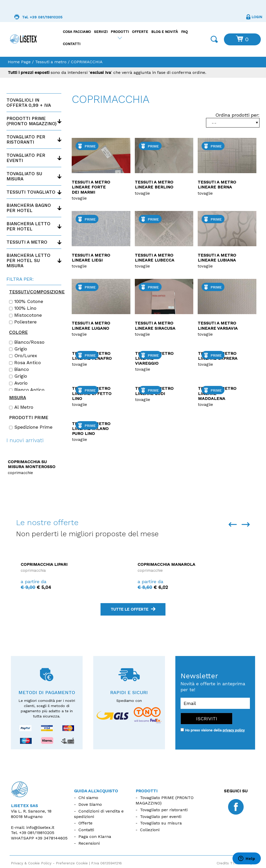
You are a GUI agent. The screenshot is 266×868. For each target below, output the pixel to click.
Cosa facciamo (77, 32)
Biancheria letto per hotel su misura (28, 260)
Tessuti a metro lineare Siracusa (155, 326)
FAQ (184, 32)
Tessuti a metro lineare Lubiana (217, 258)
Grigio (18, 349)
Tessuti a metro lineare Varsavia (218, 326)
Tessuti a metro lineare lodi (154, 391)
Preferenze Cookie (72, 863)
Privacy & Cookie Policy (31, 863)
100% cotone (26, 301)
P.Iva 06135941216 (107, 863)
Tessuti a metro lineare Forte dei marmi (91, 187)
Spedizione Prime (31, 427)
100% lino (23, 308)
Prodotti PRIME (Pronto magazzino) (32, 121)
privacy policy (234, 730)
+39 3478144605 (51, 838)
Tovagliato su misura (24, 176)
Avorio (18, 383)
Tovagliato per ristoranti (26, 139)
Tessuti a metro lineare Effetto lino (92, 393)
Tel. (33, 833)
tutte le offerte (133, 609)
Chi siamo (88, 798)
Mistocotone (25, 315)
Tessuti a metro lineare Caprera (218, 356)
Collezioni (150, 830)
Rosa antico (25, 363)
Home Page (19, 62)
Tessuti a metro (51, 62)
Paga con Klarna (95, 837)
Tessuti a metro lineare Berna (217, 185)
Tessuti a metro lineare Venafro (92, 356)
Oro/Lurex (23, 356)
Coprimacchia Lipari (155, 564)
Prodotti (120, 32)
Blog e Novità (165, 32)
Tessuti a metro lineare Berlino (154, 185)
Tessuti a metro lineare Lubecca (155, 258)
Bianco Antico (27, 390)
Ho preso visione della (215, 730)
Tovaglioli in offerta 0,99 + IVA (29, 103)
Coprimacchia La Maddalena (48, 564)
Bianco (19, 369)
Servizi (101, 32)
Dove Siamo (90, 804)
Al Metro (21, 407)
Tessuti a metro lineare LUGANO (91, 326)
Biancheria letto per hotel (28, 226)
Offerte (140, 32)
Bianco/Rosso (27, 342)
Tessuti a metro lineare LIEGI (91, 258)
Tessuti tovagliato (31, 192)
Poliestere (23, 322)
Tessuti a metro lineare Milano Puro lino (91, 429)
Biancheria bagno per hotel (29, 208)
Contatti (72, 44)
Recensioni (89, 843)
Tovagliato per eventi (26, 158)
